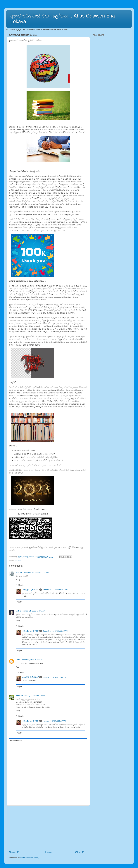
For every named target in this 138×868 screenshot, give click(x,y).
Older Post (81, 852)
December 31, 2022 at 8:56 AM (55, 631)
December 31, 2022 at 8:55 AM (55, 590)
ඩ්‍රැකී (17, 611)
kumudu (19, 696)
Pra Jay (19, 572)
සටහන (18, 560)
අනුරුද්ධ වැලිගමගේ (31, 590)
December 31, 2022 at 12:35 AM (36, 572)
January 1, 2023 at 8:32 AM (32, 660)
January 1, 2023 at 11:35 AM (54, 677)
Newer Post (16, 852)
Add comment (16, 741)
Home (49, 852)
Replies (21, 585)
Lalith (18, 660)
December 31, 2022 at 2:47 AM (33, 611)
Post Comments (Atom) (30, 858)
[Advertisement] (48, 828)
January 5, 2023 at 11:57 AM (54, 721)
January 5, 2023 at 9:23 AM (35, 696)
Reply (18, 580)
